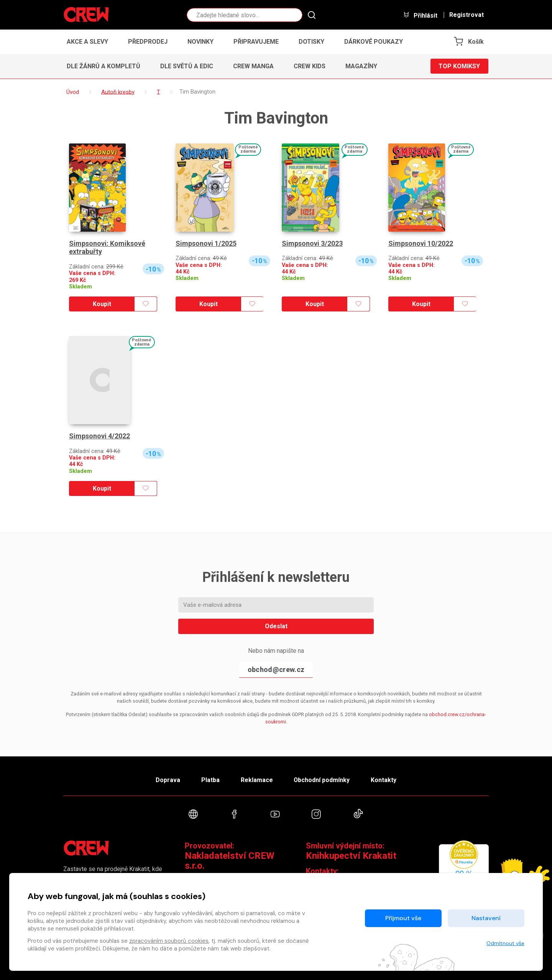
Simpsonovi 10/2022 (421, 243)
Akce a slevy (87, 42)
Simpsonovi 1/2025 (206, 243)
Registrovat (467, 15)
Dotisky (311, 42)
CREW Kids (310, 66)
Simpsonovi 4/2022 (99, 436)
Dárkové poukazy (374, 42)
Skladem (80, 287)
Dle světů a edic (187, 66)
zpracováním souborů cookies (169, 941)
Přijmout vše (403, 918)
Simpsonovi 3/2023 (312, 243)
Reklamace (256, 780)
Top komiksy (459, 66)
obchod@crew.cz (276, 670)
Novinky (200, 42)
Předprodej (148, 42)
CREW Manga (253, 66)
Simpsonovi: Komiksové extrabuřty (107, 248)
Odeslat (276, 626)
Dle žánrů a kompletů (103, 66)
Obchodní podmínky (322, 780)
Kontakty (384, 780)
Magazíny (361, 66)
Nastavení (486, 918)
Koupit (102, 304)
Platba (210, 780)
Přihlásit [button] (420, 15)
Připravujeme (256, 42)
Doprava (168, 780)
